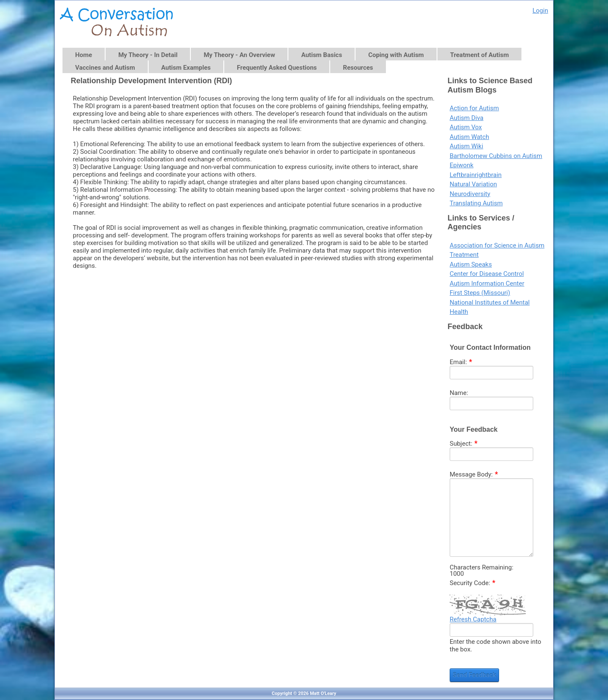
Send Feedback (474, 675)
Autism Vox (466, 127)
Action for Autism (474, 108)
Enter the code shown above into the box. (495, 646)
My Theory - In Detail (148, 55)
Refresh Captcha (473, 619)
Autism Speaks (471, 264)
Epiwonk (461, 165)
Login (540, 11)
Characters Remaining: (482, 568)
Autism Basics (322, 55)
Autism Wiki (466, 146)
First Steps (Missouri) (480, 293)
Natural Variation (473, 184)
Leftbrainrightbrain (476, 175)
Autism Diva (467, 118)
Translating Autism (476, 203)
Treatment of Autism (479, 55)
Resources (358, 68)
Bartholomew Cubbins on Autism (496, 156)
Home (84, 55)
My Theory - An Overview (239, 55)
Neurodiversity (470, 194)
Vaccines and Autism (105, 68)
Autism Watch (469, 137)
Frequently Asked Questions (277, 68)
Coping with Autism (396, 55)
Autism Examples (186, 68)
